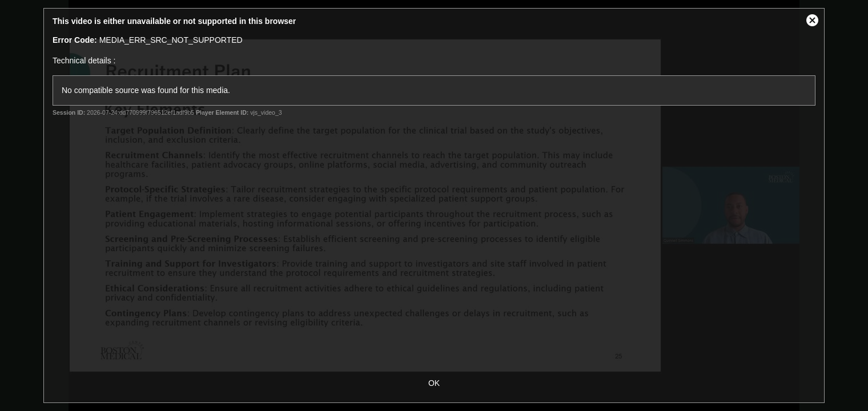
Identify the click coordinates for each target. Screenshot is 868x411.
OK (434, 383)
